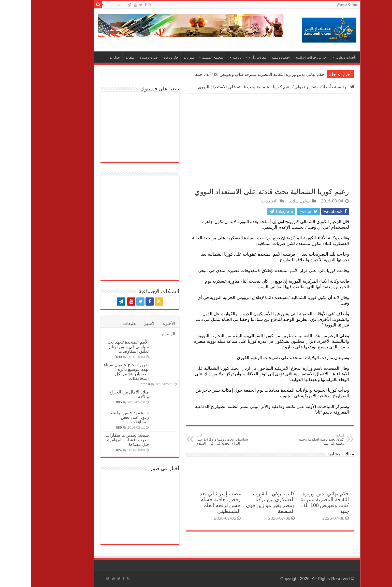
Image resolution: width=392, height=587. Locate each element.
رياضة (206, 57)
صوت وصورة (117, 57)
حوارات (83, 57)
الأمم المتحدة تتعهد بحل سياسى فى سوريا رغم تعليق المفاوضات (96, 347)
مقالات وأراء (226, 57)
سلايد (263, 201)
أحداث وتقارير (314, 57)
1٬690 (86, 357)
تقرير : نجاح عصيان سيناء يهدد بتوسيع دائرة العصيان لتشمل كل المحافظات (95, 372)
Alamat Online (316, 5)
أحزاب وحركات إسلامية (280, 57)
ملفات (98, 57)
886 (88, 427)
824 (88, 450)
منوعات (157, 57)
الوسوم (137, 334)
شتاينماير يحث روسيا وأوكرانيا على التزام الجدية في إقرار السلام (191, 440)
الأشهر (119, 324)
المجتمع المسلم (182, 57)
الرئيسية (313, 87)
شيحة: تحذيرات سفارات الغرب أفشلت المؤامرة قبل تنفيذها (96, 440)
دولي (267, 87)
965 (88, 402)
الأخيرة (138, 324)
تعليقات (99, 324)
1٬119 (114, 384)
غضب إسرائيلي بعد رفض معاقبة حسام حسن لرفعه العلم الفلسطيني (189, 502)
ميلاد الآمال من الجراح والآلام (98, 394)
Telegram (249, 211)
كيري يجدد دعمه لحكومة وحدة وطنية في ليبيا (287, 440)
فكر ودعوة (139, 57)
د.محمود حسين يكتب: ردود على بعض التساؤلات (98, 417)
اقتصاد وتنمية (250, 57)
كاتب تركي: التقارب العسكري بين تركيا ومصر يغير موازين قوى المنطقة (239, 502)
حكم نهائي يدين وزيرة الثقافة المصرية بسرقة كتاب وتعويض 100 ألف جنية (229, 74)
